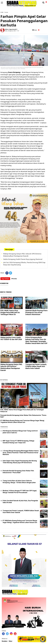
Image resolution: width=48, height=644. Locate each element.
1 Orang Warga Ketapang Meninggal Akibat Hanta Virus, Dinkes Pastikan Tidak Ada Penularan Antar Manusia (21, 453)
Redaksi (5, 641)
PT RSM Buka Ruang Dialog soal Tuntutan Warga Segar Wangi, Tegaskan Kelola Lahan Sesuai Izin (23, 421)
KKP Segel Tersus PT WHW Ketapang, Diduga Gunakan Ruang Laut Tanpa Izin (18, 442)
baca (35, 30)
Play (43, 639)
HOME (2, 12)
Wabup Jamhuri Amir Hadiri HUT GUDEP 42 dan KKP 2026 (11, 338)
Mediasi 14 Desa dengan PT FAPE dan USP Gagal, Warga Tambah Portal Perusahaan (20, 492)
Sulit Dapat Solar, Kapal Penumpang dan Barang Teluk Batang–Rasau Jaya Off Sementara (20, 462)
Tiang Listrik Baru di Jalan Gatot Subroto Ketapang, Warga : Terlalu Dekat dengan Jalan (19, 482)
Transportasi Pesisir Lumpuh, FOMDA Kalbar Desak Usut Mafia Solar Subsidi (36, 366)
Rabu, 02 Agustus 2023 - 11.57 (12, 31)
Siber (11, 641)
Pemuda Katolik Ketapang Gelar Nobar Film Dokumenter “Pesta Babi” (23, 416)
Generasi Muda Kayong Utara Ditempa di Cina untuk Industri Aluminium (36, 312)
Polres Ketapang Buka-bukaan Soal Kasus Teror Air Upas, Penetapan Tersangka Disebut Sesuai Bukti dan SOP (36, 340)
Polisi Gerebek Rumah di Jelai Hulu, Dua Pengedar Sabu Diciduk (20, 502)
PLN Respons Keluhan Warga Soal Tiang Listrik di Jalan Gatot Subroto (20, 432)
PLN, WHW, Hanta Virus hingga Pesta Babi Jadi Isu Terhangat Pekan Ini (10, 312)
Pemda (6, 12)
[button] (46, 1)
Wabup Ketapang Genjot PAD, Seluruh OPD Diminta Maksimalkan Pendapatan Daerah (11, 367)
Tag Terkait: (5, 279)
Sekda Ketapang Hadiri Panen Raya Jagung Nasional (23, 259)
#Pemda (14, 279)
